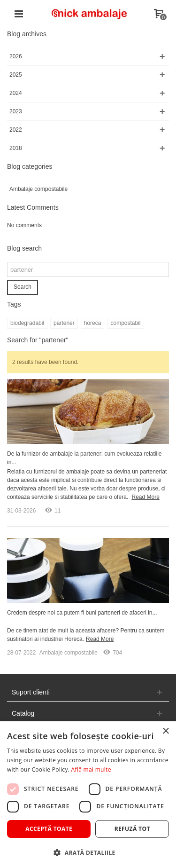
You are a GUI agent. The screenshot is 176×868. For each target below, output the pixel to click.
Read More (145, 497)
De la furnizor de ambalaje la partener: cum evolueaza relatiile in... (84, 458)
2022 (16, 130)
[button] (88, 852)
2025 (16, 75)
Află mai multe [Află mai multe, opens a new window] (91, 769)
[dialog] (88, 795)
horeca (93, 323)
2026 (16, 56)
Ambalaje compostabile (38, 189)
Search (23, 287)
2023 (16, 111)
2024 (16, 93)
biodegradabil (27, 323)
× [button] (165, 731)
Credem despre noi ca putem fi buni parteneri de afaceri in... (82, 613)
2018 (16, 148)
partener (64, 323)
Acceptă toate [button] (49, 829)
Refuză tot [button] (132, 829)
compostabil (125, 323)
